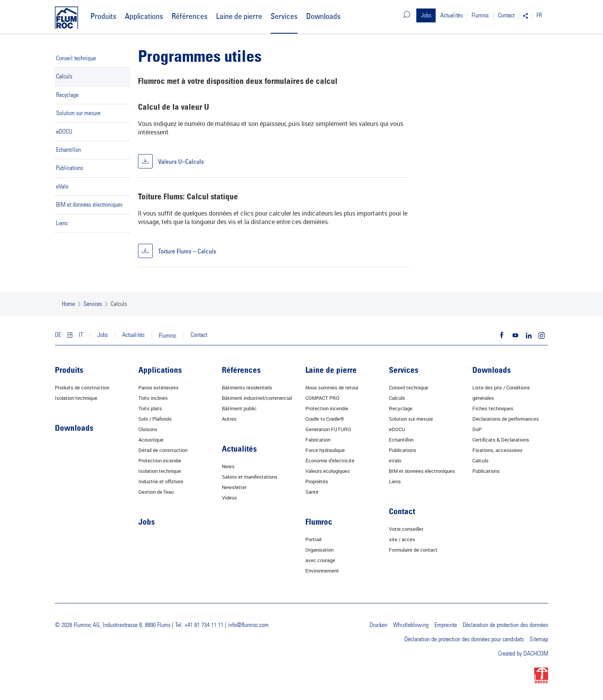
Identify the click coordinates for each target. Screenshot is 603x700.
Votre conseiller (406, 529)
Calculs (64, 76)
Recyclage (67, 95)
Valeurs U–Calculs (180, 161)
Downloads (323, 16)
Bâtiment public (239, 408)
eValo (62, 187)
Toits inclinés (153, 398)
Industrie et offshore (161, 481)
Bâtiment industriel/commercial (257, 398)
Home (68, 304)
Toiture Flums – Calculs (186, 251)
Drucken (378, 625)
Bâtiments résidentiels (247, 387)
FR (539, 15)
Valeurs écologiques (328, 471)
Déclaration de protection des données (505, 625)
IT (81, 335)
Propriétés (317, 481)
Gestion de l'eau (156, 492)
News (228, 466)
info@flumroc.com (248, 625)
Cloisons (148, 429)
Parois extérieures (158, 387)
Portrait (314, 539)
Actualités (451, 15)
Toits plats (150, 408)
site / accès (402, 539)
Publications (70, 168)
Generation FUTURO (328, 429)
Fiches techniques (493, 408)
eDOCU (64, 132)
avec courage (320, 560)
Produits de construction (82, 387)
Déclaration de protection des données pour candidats (464, 639)
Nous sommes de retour (332, 387)
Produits (103, 16)
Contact (506, 15)
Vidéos (229, 498)
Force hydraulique (325, 450)
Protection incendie (160, 460)
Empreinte (446, 625)
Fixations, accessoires (497, 450)
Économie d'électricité (330, 460)
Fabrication (318, 440)
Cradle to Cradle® (325, 419)
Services (284, 16)
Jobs (426, 15)
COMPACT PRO (322, 398)
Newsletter (234, 487)
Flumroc (480, 15)
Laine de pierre (239, 16)
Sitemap (539, 639)
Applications (144, 16)
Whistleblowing (411, 625)
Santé (312, 492)
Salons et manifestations (250, 477)
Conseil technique (76, 58)
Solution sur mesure (78, 113)
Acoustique (151, 440)
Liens (62, 223)
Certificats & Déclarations (501, 440)
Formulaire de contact (413, 550)
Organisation (319, 550)
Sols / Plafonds (155, 419)
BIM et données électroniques (89, 205)
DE (58, 335)
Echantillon (68, 150)
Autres (229, 419)
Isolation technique (76, 398)
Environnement (322, 571)
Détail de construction (163, 450)
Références (190, 16)
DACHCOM (536, 654)
